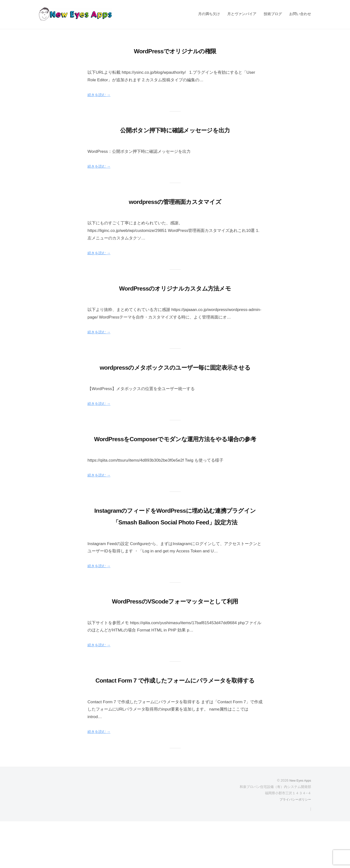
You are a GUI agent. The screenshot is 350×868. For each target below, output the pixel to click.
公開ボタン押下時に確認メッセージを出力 (175, 130)
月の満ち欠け (209, 14)
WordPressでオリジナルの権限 (175, 51)
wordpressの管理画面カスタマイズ (175, 201)
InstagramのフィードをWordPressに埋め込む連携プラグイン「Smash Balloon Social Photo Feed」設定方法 (175, 545)
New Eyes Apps (299, 827)
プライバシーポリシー (294, 846)
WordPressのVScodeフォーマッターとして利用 (175, 636)
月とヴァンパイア (242, 14)
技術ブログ (273, 14)
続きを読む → (101, 95)
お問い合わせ (300, 14)
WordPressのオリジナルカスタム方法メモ (175, 288)
